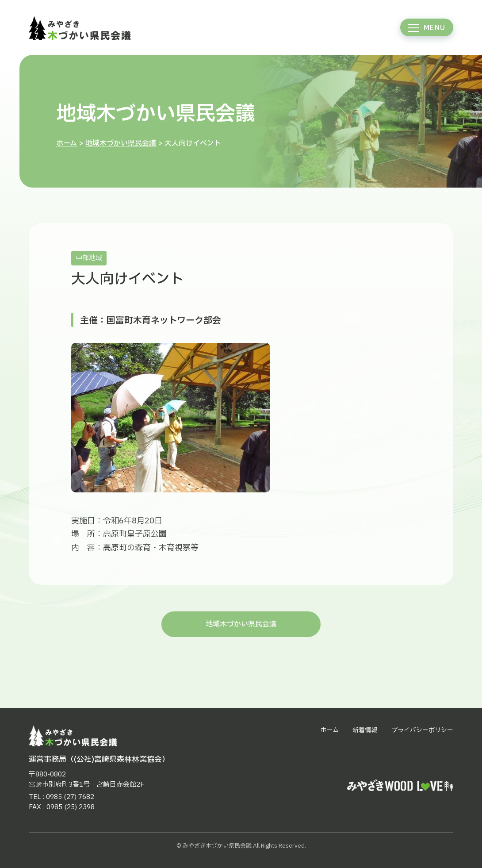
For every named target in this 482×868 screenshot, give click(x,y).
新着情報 (365, 730)
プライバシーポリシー (422, 730)
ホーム (67, 143)
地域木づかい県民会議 (121, 143)
